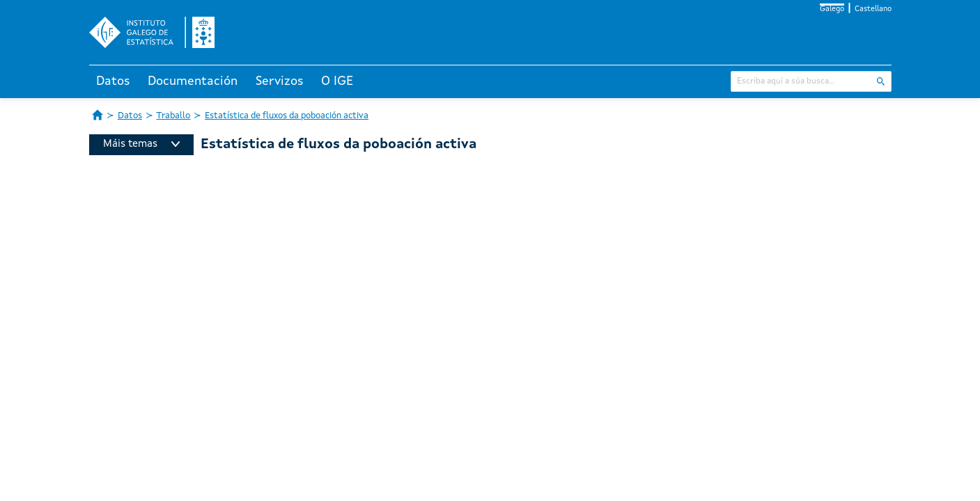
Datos (113, 81)
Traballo (173, 116)
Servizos (280, 81)
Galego (832, 9)
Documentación (193, 81)
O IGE (337, 81)
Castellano (873, 9)
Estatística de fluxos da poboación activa (287, 116)
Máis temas (141, 144)
